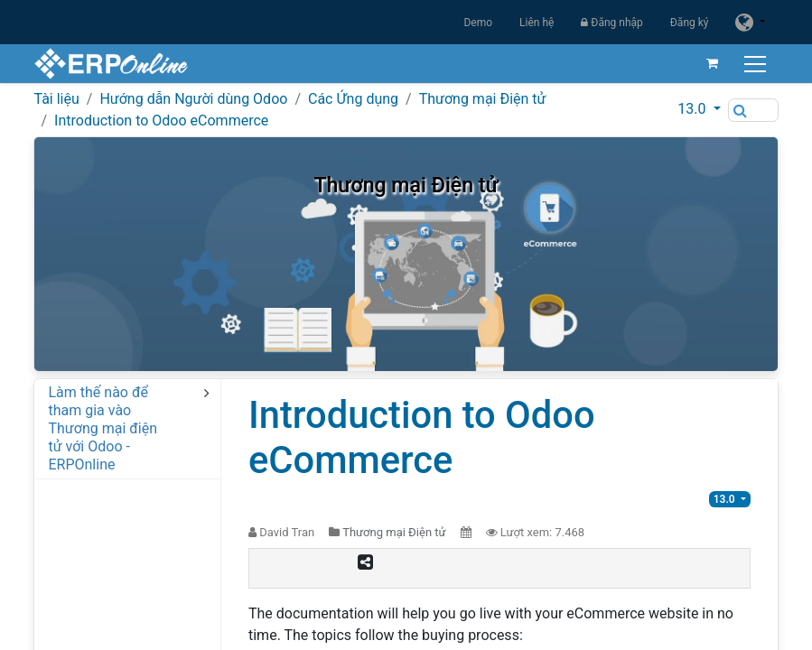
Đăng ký (690, 23)
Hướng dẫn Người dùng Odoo (193, 99)
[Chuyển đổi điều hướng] (757, 64)
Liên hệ (537, 23)
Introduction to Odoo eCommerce (161, 121)
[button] (699, 109)
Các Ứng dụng (353, 99)
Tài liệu (56, 99)
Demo (478, 23)
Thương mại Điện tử (483, 99)
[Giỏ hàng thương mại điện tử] (713, 63)
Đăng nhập (611, 23)
